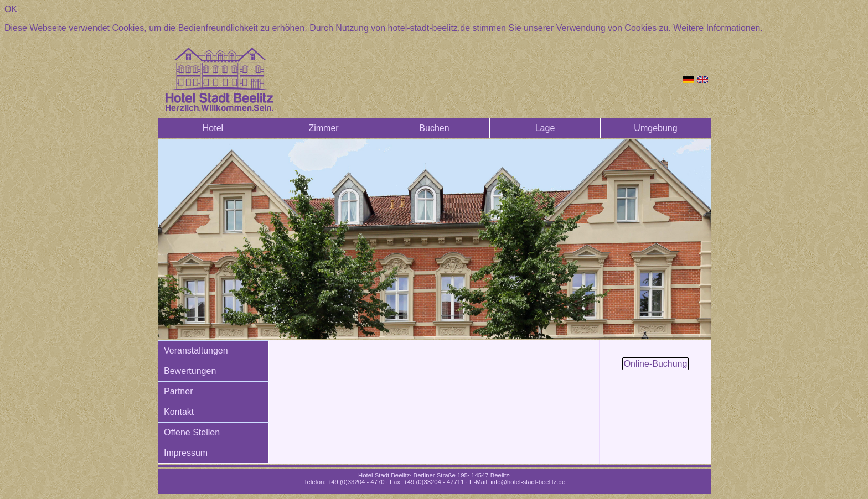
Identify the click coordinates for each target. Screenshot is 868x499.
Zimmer (323, 128)
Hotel (213, 128)
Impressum (186, 453)
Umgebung (655, 128)
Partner (178, 391)
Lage (545, 128)
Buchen (434, 128)
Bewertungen (190, 371)
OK (11, 9)
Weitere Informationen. (718, 28)
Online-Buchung (656, 364)
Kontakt (179, 412)
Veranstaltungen (196, 350)
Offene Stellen (192, 432)
